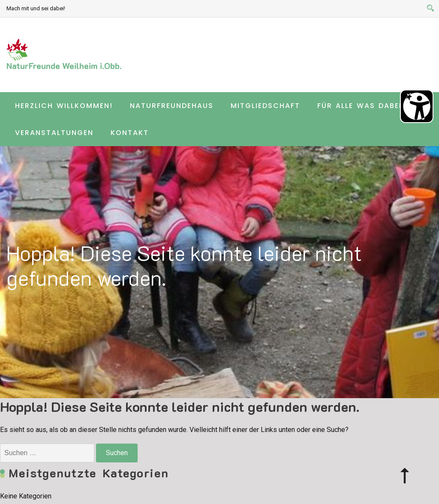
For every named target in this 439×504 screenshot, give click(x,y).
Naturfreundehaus (172, 106)
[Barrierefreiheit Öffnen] (417, 106)
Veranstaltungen (54, 133)
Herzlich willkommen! (64, 106)
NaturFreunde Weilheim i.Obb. (64, 66)
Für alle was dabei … (364, 106)
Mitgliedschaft (265, 106)
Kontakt (130, 133)
